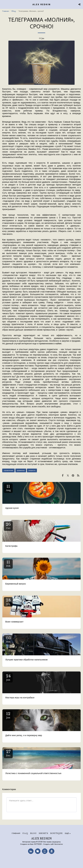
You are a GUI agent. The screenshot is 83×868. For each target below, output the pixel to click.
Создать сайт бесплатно (53, 844)
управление (8, 470)
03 (8, 639)
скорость (32, 470)
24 (8, 677)
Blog (14, 11)
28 (8, 601)
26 (8, 526)
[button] (3, 4)
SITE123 (38, 844)
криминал (21, 470)
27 (8, 753)
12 (8, 715)
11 (8, 488)
